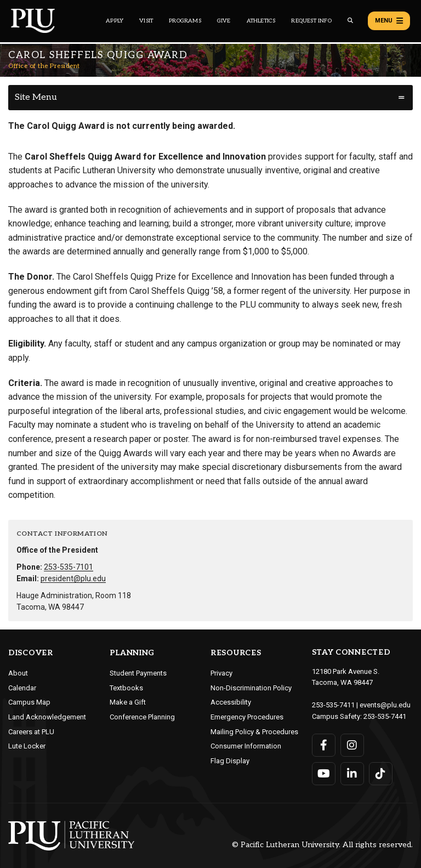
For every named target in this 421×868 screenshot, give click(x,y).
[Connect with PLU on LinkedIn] (352, 774)
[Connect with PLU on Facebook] (324, 745)
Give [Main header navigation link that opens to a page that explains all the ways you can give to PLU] (224, 21)
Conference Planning (142, 717)
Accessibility (231, 702)
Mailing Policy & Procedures (254, 732)
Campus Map (29, 702)
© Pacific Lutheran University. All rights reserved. (322, 845)
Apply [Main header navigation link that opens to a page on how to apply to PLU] (115, 21)
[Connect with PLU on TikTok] (381, 774)
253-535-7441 (385, 716)
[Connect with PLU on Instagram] (352, 745)
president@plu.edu (73, 578)
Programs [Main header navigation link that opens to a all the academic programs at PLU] (185, 21)
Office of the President (44, 66)
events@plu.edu (385, 705)
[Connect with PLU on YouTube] (324, 774)
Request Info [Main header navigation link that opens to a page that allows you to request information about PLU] (311, 21)
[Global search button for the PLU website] (350, 21)
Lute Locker (27, 746)
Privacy (221, 673)
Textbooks (126, 688)
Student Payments (138, 673)
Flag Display (230, 761)
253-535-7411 (333, 705)
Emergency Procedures (247, 717)
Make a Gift (128, 702)
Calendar (22, 688)
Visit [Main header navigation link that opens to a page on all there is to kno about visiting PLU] (146, 21)
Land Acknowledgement (47, 717)
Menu (389, 21)
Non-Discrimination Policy (251, 688)
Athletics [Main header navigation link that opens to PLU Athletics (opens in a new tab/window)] (261, 21)
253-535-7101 (69, 567)
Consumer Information (246, 746)
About (18, 673)
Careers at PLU (31, 732)
